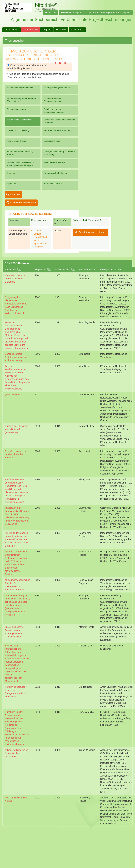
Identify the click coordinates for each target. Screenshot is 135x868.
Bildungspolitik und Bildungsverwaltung (53, 100)
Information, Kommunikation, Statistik (20, 153)
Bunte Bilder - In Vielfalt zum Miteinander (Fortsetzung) (17, 429)
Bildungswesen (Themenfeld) (57, 88)
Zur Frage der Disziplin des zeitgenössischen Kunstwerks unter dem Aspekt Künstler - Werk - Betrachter (17, 539)
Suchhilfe (65, 63)
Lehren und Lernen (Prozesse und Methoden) (59, 121)
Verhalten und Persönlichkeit (57, 130)
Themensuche (31, 30)
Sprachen (11, 173)
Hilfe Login (51, 13)
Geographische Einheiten (55, 173)
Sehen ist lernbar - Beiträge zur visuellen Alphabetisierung (16, 357)
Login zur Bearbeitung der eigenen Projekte (108, 13)
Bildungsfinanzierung (16, 109)
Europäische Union (52, 141)
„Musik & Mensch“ (14, 394)
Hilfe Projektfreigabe (71, 13)
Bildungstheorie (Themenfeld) (20, 88)
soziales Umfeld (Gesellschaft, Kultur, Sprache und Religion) (20, 164)
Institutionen (77, 30)
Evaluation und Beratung (18, 130)
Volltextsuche (12, 30)
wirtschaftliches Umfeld (54, 162)
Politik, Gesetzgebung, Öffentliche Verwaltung (59, 153)
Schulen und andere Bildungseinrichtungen (54, 111)
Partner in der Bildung (17, 141)
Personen (61, 30)
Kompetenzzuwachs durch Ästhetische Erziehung (15, 279)
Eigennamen (12, 184)
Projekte (47, 30)
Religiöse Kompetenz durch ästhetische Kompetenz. (16, 454)
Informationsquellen (53, 184)
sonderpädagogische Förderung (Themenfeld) (21, 100)
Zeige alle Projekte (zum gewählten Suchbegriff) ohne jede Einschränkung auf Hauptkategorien (38, 76)
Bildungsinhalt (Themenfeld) (19, 120)
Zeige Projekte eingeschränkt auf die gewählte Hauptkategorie (27, 67)
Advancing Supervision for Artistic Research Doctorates (16, 753)
